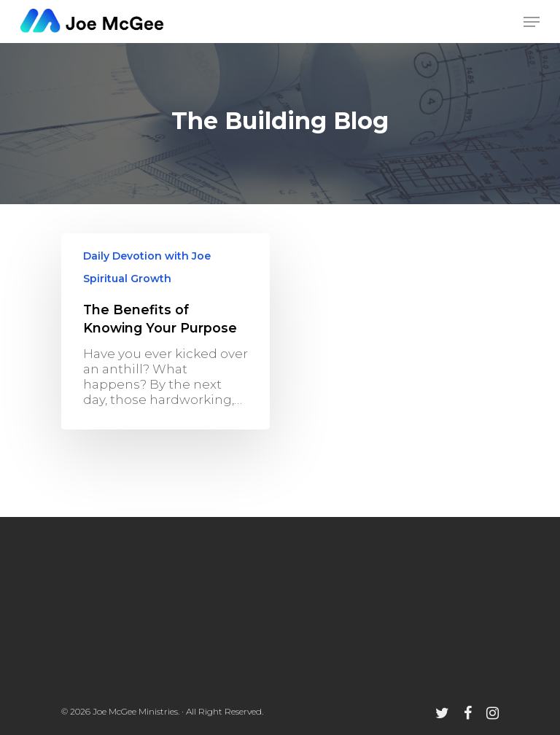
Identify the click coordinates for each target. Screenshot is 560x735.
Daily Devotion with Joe (147, 256)
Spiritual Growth (127, 279)
